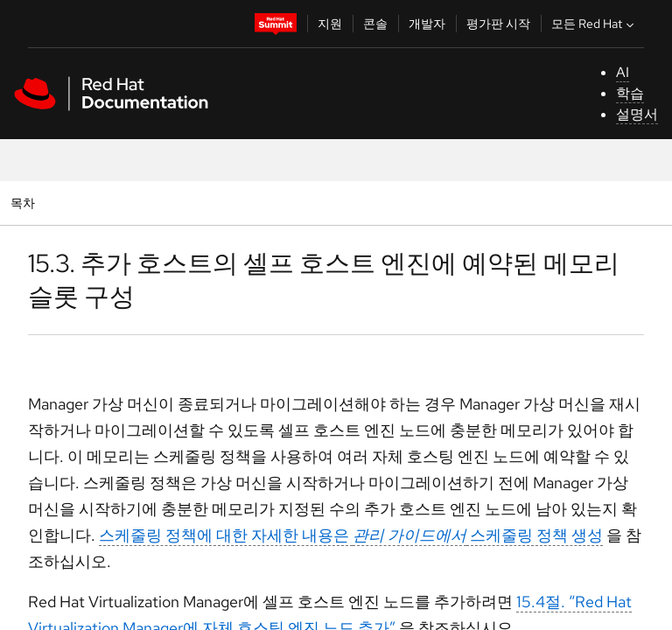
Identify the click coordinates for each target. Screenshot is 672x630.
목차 (25, 203)
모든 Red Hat (595, 24)
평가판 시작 (498, 24)
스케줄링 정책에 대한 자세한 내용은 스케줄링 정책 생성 (351, 535)
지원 (330, 24)
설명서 (637, 114)
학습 (630, 93)
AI (623, 72)
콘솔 (375, 24)
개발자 (427, 24)
